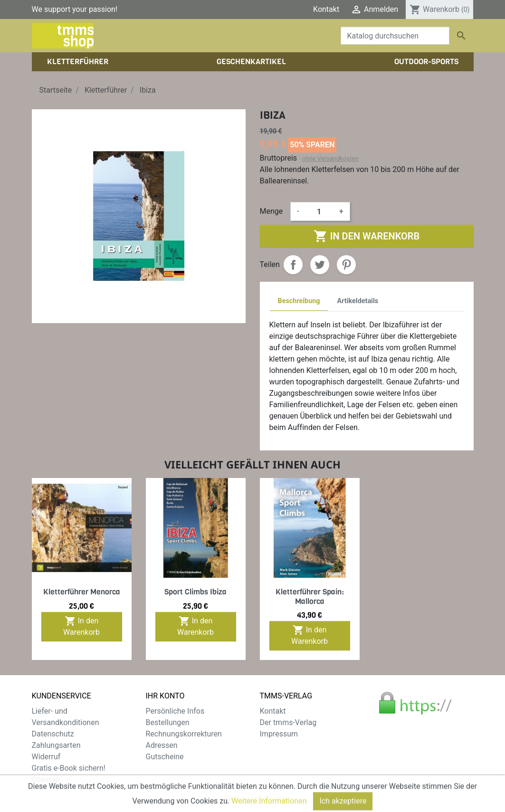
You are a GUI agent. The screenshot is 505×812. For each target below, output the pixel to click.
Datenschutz (53, 734)
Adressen (162, 745)
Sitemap (46, 779)
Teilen (293, 265)
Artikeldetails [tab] (358, 301)
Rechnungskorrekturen (184, 734)
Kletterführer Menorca (82, 592)
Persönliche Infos (175, 711)
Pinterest (346, 265)
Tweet (320, 265)
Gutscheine (165, 757)
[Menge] (319, 211)
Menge (272, 211)
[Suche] (395, 36)
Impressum (279, 734)
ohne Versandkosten (330, 158)
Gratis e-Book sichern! (69, 768)
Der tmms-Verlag (288, 722)
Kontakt (326, 9)
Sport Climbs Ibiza (195, 592)
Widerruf (46, 757)
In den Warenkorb (367, 236)
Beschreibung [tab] (299, 301)
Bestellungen (168, 722)
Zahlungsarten (56, 745)
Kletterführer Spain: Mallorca (310, 596)
